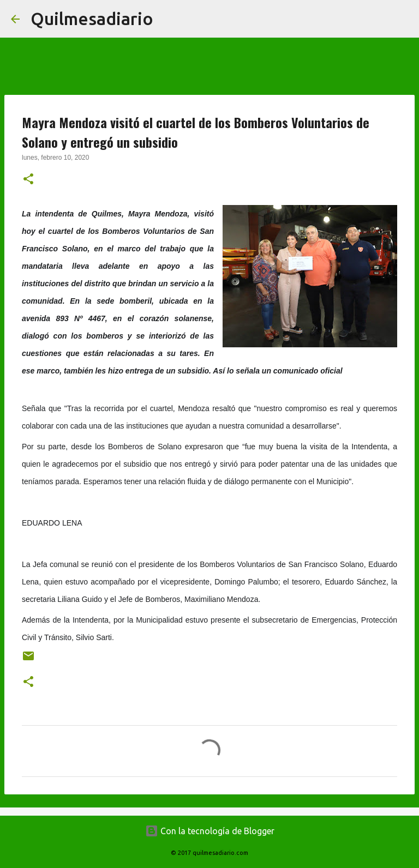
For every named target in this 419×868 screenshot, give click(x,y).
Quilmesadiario (92, 19)
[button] (28, 180)
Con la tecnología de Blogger (210, 831)
